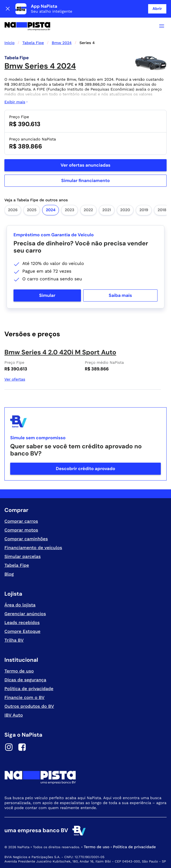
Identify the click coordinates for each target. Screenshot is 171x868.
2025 (32, 210)
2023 (69, 210)
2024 (51, 210)
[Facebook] (22, 748)
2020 (125, 210)
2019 (144, 210)
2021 (107, 210)
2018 (162, 210)
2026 (13, 210)
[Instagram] (9, 748)
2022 (88, 210)
